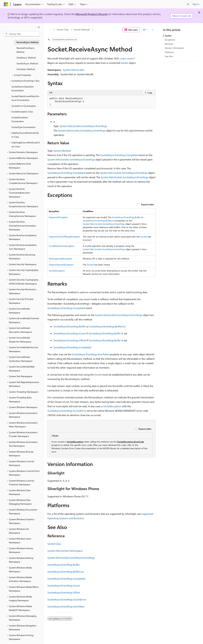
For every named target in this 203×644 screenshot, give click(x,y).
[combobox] (22, 34)
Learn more (127, 58)
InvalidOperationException (62, 246)
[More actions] (153, 30)
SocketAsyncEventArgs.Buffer (126, 217)
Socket (124, 63)
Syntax (168, 36)
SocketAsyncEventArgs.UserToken (91, 354)
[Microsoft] (6, 4)
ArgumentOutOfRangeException (65, 237)
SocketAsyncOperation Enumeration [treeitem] (23, 89)
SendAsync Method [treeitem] (26, 58)
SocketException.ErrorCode (131, 442)
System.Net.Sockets (74, 70)
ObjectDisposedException (61, 265)
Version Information (174, 48)
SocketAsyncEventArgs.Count (70, 333)
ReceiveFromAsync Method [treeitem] (26, 50)
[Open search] (188, 4)
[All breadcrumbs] (50, 30)
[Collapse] (39, 27)
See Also (169, 56)
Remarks (169, 44)
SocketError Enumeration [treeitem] (24, 106)
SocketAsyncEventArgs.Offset (70, 340)
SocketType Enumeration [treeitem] (23, 127)
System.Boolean (62, 151)
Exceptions (170, 40)
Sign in (196, 4)
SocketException (57, 271)
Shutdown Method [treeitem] (26, 69)
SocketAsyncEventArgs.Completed (119, 155)
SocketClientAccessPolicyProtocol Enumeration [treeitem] (25, 98)
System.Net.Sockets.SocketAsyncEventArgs (83, 126)
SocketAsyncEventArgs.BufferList (99, 221)
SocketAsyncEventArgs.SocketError (67, 411)
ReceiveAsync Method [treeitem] (27, 42)
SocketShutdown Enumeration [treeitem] (20, 119)
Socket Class (63, 30)
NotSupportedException (61, 259)
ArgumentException (58, 217)
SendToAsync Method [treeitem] (27, 63)
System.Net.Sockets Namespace (65, 551)
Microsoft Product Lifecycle (92, 14)
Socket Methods (82, 30)
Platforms (169, 52)
